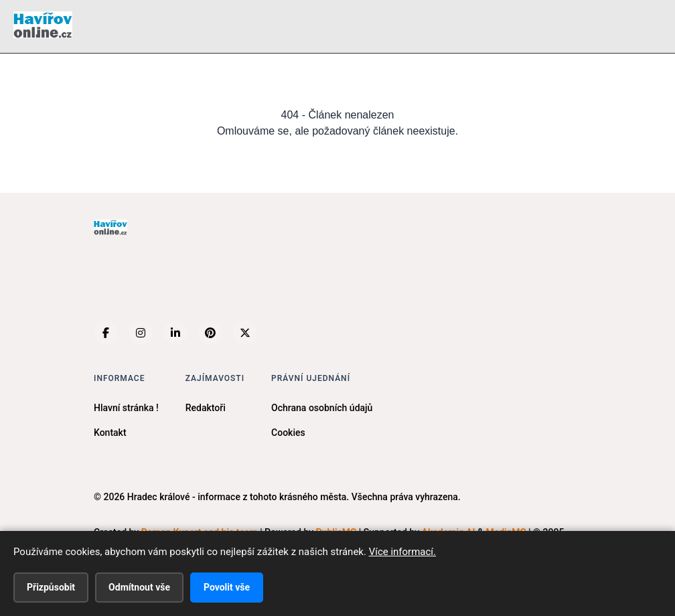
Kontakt (110, 433)
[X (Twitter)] (245, 333)
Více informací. (402, 552)
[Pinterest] (210, 333)
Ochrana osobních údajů (322, 408)
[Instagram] (141, 333)
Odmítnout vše (139, 587)
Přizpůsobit (51, 587)
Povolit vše (227, 587)
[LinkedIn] (175, 333)
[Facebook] (106, 333)
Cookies (288, 433)
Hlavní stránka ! (126, 408)
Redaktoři (206, 408)
